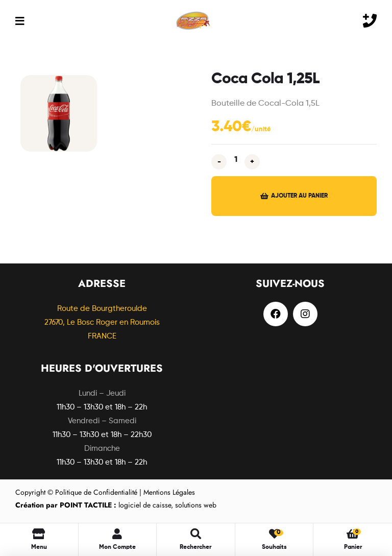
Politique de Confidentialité (96, 492)
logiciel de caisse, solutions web (116, 505)
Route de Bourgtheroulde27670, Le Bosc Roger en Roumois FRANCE (102, 322)
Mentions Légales (169, 492)
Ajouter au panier (299, 196)
